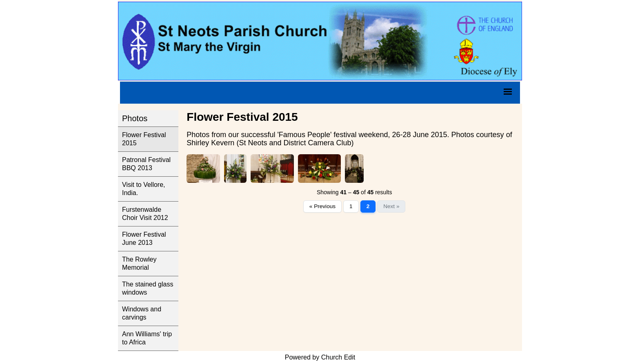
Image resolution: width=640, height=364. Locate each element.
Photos (135, 118)
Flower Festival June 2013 (144, 239)
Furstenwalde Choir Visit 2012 (145, 214)
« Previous (322, 206)
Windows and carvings (142, 313)
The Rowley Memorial (139, 263)
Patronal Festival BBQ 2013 (146, 164)
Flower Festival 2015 (144, 139)
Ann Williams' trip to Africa (147, 338)
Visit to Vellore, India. (144, 189)
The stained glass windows (148, 288)
